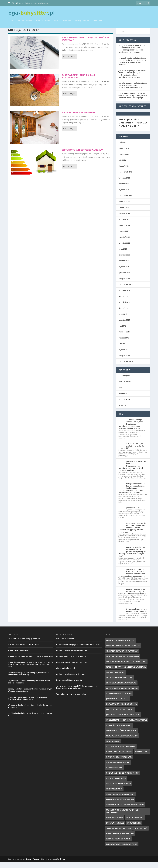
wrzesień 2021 (124, 226)
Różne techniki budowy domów (69, 686)
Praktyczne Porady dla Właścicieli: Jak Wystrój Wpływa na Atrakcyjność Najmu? (132, 598)
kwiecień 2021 (124, 231)
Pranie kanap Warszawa (18, 657)
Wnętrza (98, 22)
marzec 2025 (124, 190)
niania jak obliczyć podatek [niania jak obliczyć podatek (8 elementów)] (119, 763)
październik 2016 (125, 368)
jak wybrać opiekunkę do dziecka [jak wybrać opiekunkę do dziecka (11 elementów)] (121, 710)
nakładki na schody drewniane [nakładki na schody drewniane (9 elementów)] (121, 753)
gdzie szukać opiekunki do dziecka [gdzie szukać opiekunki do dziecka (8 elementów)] (122, 694)
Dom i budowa (43, 22)
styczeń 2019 (124, 273)
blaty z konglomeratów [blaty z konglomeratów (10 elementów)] (118, 668)
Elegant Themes (32, 865)
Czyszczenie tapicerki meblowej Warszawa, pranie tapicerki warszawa (29, 688)
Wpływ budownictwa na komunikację (72, 700)
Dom (12, 22)
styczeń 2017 (124, 356)
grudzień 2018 (124, 279)
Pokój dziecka (82, 22)
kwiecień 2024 (124, 208)
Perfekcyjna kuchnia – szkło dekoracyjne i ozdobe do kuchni (30, 721)
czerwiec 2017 (124, 326)
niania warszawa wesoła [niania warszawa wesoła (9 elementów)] (118, 769)
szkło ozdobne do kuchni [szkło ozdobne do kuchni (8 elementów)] (118, 845)
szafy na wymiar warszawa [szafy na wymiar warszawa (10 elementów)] (119, 834)
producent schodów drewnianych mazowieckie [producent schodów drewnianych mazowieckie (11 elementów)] (122, 817)
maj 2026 (122, 148)
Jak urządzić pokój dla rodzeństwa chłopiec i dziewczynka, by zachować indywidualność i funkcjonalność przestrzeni (133, 80)
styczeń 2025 (124, 196)
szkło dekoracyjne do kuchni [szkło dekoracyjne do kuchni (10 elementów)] (120, 840)
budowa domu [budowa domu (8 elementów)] (139, 668)
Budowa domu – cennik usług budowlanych (78, 83)
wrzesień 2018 (124, 297)
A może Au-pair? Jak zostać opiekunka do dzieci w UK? (131, 452)
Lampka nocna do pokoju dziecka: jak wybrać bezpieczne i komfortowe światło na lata (133, 91)
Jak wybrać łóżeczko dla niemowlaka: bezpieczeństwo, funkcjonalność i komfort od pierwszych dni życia (132, 472)
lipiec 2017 (123, 320)
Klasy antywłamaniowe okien (79, 119)
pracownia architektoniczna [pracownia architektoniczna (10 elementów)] (120, 806)
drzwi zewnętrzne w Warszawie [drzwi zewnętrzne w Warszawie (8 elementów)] (121, 689)
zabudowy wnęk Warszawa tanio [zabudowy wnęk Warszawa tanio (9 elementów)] (122, 850)
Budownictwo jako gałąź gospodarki (72, 657)
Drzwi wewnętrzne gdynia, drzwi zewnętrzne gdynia (78, 651)
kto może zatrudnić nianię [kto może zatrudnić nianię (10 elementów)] (119, 731)
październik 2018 (125, 291)
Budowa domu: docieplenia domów (71, 663)
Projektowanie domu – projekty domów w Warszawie (85, 45)
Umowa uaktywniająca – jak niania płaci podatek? (137, 616)
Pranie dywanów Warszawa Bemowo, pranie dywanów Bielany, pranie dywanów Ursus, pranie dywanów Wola (31, 671)
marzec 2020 (124, 267)
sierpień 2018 (124, 303)
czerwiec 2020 (124, 261)
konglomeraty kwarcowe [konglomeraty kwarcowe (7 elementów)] (135, 726)
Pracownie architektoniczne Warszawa (24, 651)
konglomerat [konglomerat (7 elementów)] (113, 726)
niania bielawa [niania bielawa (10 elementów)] (142, 758)
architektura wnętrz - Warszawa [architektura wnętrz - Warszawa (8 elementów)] (122, 657)
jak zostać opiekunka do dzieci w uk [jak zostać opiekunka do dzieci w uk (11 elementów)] (123, 721)
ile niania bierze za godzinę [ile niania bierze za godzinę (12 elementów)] (119, 700)
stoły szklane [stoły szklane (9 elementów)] (134, 829)
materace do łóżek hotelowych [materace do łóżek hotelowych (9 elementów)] (121, 737)
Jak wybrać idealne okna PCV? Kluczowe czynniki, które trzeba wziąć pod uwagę (77, 693)
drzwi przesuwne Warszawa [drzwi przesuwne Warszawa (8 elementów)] (119, 684)
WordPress (61, 865)
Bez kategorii (25, 22)
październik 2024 (125, 202)
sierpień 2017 (124, 314)
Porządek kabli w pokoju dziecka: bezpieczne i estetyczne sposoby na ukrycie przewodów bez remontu (132, 68)
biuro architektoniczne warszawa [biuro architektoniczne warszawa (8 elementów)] (122, 663)
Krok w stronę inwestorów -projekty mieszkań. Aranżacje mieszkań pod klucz (28, 704)
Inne (56, 22)
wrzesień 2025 (124, 184)
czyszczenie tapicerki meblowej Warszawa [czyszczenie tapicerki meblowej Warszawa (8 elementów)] (126, 673)
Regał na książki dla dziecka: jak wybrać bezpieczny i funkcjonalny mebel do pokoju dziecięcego (133, 102)
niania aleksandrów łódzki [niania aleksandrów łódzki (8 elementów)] (119, 758)
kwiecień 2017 (124, 338)
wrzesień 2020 (124, 249)
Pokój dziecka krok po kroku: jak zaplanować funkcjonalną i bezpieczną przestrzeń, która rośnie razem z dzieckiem (132, 55)
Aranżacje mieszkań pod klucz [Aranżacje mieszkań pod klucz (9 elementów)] (120, 647)
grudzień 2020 (124, 243)
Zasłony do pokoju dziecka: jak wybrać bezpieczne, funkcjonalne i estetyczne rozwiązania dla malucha (131, 430)
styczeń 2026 (124, 172)
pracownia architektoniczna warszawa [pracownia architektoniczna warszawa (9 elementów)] (125, 811)
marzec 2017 (124, 344)
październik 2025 (125, 178)
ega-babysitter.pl (78, 50)
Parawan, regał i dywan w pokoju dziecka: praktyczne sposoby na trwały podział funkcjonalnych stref (132, 558)
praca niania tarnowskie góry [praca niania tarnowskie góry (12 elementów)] (120, 800)
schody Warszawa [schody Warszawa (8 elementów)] (115, 824)
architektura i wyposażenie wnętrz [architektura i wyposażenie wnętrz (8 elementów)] (123, 652)
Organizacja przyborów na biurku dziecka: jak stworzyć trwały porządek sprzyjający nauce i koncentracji (132, 534)
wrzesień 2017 (124, 308)
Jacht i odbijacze (133, 514)
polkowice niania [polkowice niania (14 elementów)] (114, 795)
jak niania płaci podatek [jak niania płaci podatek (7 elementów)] (117, 705)
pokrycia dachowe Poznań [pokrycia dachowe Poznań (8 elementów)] (118, 790)
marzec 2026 (124, 160)
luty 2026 (122, 166)
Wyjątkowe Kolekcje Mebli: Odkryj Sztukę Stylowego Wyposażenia (30, 712)
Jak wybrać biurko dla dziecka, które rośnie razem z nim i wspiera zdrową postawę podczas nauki (132, 579)
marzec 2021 (124, 237)
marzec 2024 (124, 214)
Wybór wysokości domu (66, 645)
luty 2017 (122, 350)
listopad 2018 (124, 285)
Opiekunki (67, 22)
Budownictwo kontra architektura (71, 680)
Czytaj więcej (69, 63)
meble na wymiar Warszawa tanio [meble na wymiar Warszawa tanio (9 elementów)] (122, 742)
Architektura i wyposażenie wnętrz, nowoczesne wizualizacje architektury (28, 680)
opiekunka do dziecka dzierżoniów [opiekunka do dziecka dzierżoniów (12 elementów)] (122, 779)
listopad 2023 (124, 220)
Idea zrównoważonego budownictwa (72, 668)
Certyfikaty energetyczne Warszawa (34, 3)
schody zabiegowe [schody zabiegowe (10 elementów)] (135, 824)
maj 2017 (122, 332)
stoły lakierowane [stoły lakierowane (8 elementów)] (115, 829)
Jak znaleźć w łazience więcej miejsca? (24, 645)
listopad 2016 (124, 362)
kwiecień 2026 (124, 154)
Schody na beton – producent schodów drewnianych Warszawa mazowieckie (30, 696)
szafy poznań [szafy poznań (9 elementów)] (141, 834)
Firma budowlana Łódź (66, 674)
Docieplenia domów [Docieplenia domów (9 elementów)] (115, 678)
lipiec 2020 (123, 255)
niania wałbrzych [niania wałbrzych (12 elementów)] (114, 774)
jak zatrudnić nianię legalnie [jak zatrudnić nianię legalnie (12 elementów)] (120, 716)
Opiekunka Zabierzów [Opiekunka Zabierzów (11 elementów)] (116, 784)
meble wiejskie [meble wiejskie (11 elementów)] (113, 747)
